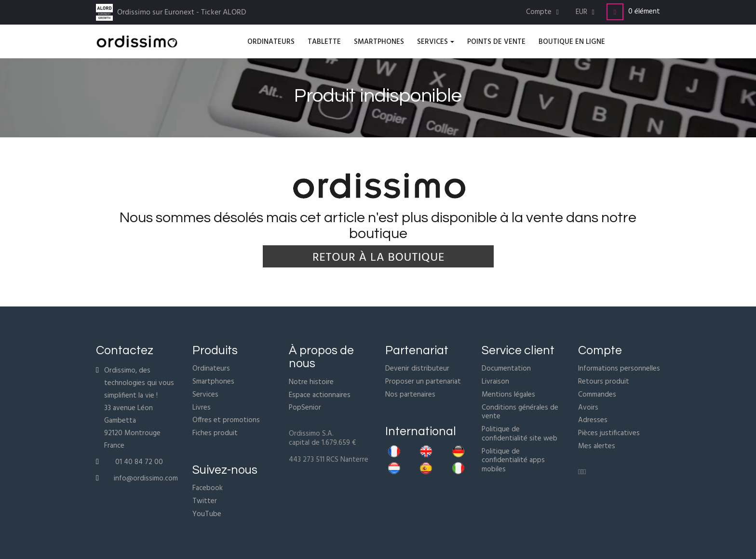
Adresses (593, 420)
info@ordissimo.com (146, 479)
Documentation (506, 369)
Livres (202, 408)
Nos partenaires (410, 395)
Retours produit (604, 382)
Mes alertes (597, 446)
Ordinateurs (211, 369)
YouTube (207, 514)
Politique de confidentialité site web (520, 434)
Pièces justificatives (609, 433)
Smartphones (213, 382)
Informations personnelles (619, 369)
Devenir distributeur (417, 369)
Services (205, 395)
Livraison (495, 382)
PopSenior (305, 408)
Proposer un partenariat (423, 382)
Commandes (597, 395)
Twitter (205, 501)
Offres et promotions (226, 420)
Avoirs (588, 408)
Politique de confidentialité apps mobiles (513, 461)
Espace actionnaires (320, 395)
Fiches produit (215, 433)
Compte (600, 350)
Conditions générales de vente (520, 412)
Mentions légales (508, 395)
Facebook (208, 488)
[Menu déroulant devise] (586, 12)
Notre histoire (311, 382)
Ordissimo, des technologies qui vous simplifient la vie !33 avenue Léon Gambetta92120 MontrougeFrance (139, 408)
